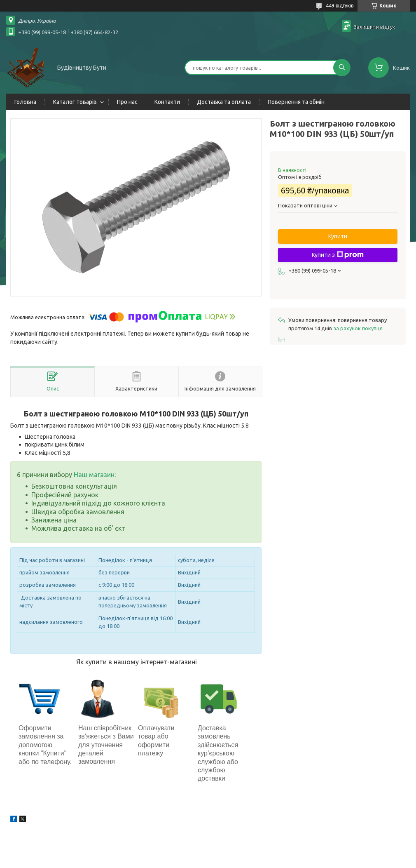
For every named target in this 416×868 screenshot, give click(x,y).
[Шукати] (342, 68)
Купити (338, 236)
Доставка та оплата (224, 102)
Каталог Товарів (75, 102)
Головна (25, 102)
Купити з (338, 255)
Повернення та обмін (296, 102)
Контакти (167, 102)
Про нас (127, 102)
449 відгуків (340, 6)
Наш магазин (94, 475)
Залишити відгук (375, 27)
